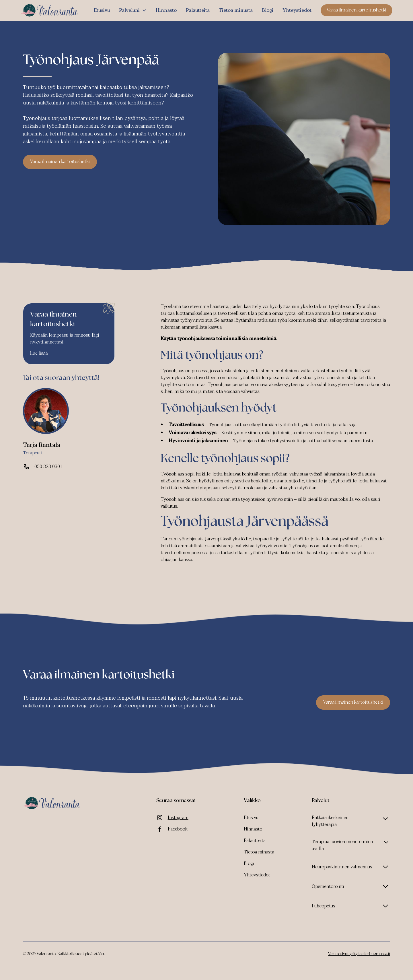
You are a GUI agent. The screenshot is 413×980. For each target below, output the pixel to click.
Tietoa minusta (236, 10)
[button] (133, 10)
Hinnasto (166, 10)
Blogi (268, 10)
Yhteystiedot (297, 10)
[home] (49, 10)
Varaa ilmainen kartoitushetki (356, 10)
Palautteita (198, 10)
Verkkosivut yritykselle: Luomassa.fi (359, 954)
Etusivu (102, 10)
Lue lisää (39, 354)
